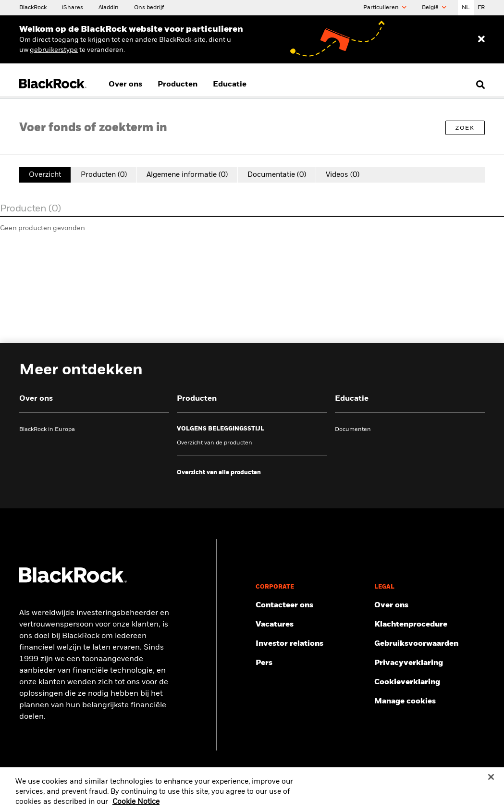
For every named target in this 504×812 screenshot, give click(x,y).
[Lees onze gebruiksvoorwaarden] (430, 644)
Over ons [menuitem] (125, 85)
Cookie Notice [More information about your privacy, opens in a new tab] (136, 807)
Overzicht (45, 175)
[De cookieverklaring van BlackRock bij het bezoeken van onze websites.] (430, 682)
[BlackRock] (33, 7)
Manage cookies (405, 701)
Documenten (353, 430)
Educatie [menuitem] (230, 85)
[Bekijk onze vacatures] (311, 625)
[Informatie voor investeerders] (311, 644)
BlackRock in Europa (47, 430)
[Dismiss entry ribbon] (481, 39)
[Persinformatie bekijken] (311, 663)
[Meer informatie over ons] (430, 605)
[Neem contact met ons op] (311, 605)
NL (466, 8)
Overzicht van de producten (215, 443)
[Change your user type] (54, 50)
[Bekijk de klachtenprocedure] (430, 625)
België (434, 8)
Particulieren (385, 8)
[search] (478, 85)
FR (481, 8)
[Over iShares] (73, 7)
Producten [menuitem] (178, 85)
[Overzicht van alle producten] (219, 473)
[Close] (491, 782)
